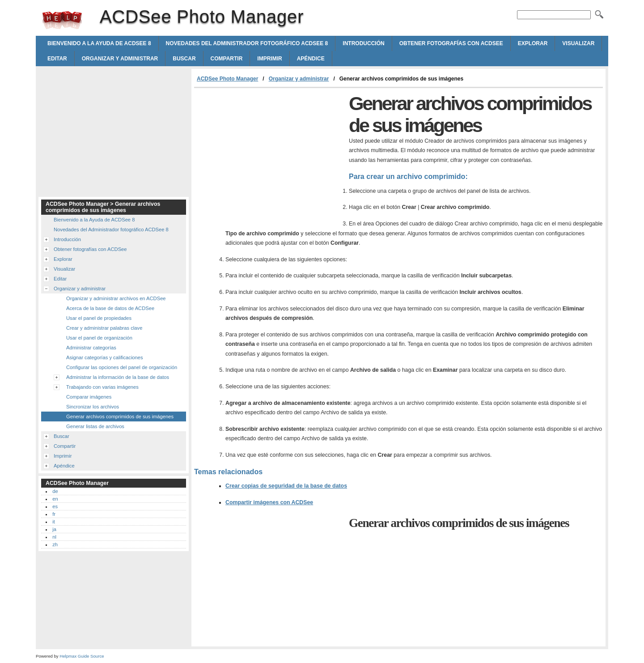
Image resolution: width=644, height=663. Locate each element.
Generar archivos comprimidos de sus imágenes (120, 416)
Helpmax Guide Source (82, 656)
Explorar (533, 43)
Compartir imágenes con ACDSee (269, 502)
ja (54, 529)
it (54, 522)
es (55, 506)
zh (55, 544)
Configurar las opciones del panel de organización (122, 367)
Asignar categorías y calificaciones (105, 357)
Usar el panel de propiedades (99, 318)
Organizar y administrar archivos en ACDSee (116, 298)
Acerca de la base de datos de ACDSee (110, 308)
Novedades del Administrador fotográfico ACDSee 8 (247, 43)
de (55, 491)
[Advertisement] (269, 155)
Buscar (184, 59)
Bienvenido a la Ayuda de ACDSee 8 (99, 43)
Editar (57, 59)
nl (54, 537)
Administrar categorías (91, 348)
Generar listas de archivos (95, 426)
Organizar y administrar (120, 59)
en (55, 499)
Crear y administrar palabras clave (104, 328)
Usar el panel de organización (99, 338)
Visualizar (578, 43)
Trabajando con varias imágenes (102, 387)
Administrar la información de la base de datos (118, 377)
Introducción (363, 43)
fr (54, 514)
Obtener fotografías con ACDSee (451, 43)
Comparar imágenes (89, 397)
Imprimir (269, 59)
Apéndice (311, 59)
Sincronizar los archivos (93, 407)
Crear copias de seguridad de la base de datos (286, 486)
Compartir (227, 59)
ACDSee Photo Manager (62, 20)
